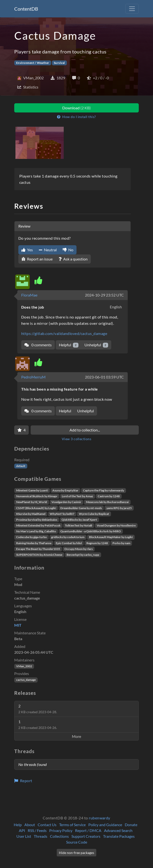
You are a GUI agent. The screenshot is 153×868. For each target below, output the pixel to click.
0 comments (38, 345)
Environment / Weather (33, 63)
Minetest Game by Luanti (32, 490)
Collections (59, 836)
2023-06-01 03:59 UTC (104, 377)
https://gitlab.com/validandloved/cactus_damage (64, 333)
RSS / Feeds (37, 830)
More (76, 736)
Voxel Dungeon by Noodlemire (116, 525)
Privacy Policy (61, 830)
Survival (59, 63)
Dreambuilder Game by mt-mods (81, 508)
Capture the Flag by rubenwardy (104, 490)
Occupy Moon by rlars (79, 549)
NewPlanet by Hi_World (32, 502)
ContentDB (26, 9)
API (22, 830)
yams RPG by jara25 (119, 508)
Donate (131, 825)
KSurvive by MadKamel (31, 514)
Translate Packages (119, 836)
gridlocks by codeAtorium (68, 537)
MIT (18, 625)
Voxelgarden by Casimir (66, 502)
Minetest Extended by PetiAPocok (38, 525)
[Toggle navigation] (132, 9)
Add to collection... (85, 430)
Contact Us (47, 825)
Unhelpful (96, 345)
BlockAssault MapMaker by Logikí (111, 537)
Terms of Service (72, 825)
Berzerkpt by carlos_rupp (83, 555)
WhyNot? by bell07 (62, 514)
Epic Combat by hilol (69, 543)
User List (24, 836)
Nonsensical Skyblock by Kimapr (37, 496)
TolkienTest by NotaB (79, 525)
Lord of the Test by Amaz (77, 496)
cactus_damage (26, 680)
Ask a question (73, 259)
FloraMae (29, 295)
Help (18, 825)
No (68, 250)
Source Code (77, 842)
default (21, 466)
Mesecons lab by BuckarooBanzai (107, 502)
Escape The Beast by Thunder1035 (38, 549)
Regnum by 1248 (97, 543)
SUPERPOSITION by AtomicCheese (39, 555)
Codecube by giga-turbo (31, 537)
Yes (27, 250)
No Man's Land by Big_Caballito (36, 531)
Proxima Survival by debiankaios (37, 520)
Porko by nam (121, 543)
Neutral (48, 250)
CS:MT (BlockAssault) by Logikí (36, 508)
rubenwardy (100, 818)
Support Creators (86, 836)
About (30, 825)
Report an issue (37, 259)
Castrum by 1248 (109, 496)
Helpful (69, 345)
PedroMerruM (33, 377)
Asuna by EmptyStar (65, 490)
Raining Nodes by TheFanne (34, 543)
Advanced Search (118, 830)
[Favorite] (21, 430)
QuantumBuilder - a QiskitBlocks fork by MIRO (91, 531)
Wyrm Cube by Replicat (94, 514)
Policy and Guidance (105, 825)
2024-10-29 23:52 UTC (104, 295)
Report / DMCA (88, 830)
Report (23, 781)
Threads (41, 836)
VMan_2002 (24, 666)
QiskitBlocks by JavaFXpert (79, 520)
